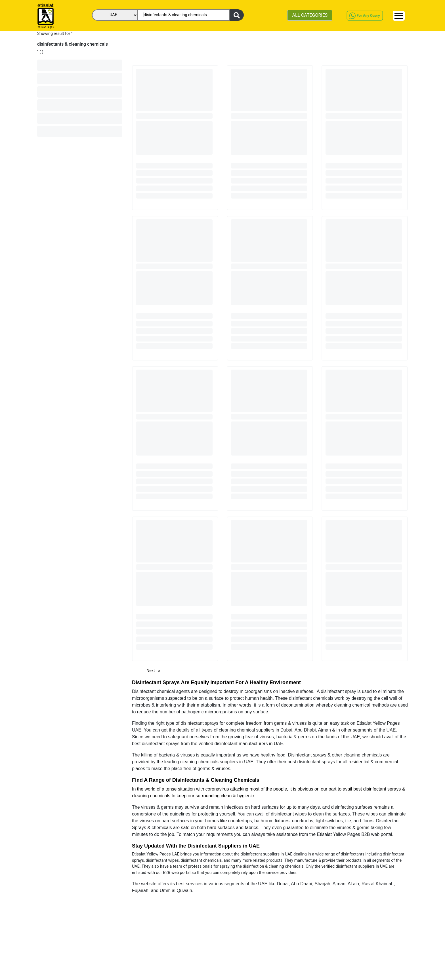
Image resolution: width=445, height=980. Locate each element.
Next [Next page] (155, 670)
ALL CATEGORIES (310, 15)
